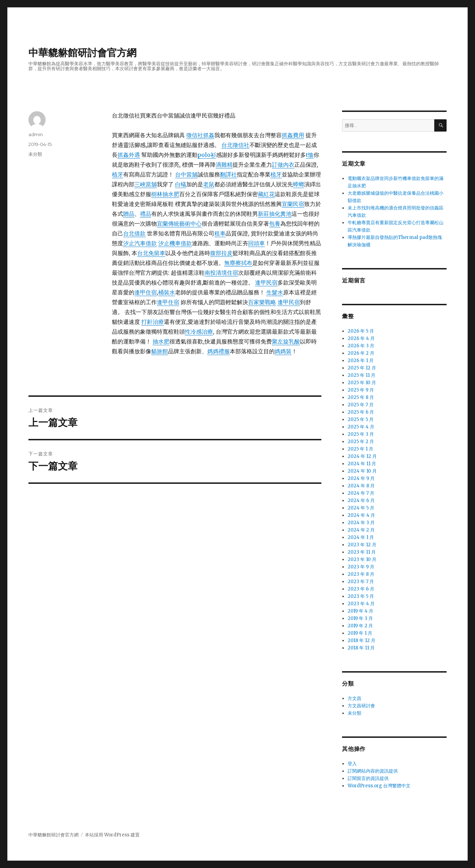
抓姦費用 (293, 135)
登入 (352, 764)
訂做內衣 (283, 165)
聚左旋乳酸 (286, 341)
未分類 (35, 154)
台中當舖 (186, 174)
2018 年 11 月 (361, 648)
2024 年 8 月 (361, 486)
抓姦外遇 (129, 155)
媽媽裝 (283, 351)
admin (36, 134)
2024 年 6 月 (361, 500)
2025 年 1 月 (360, 449)
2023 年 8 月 (361, 574)
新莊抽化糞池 (275, 214)
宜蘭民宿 (293, 204)
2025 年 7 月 (361, 405)
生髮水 (275, 292)
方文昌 (354, 698)
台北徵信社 (235, 145)
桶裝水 (167, 292)
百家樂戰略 (262, 302)
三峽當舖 (146, 184)
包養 (275, 223)
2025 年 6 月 (361, 412)
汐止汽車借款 (140, 243)
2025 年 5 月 (361, 419)
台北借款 (134, 233)
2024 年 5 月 (361, 508)
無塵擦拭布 (238, 263)
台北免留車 (151, 253)
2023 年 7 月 (361, 582)
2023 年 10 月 (362, 559)
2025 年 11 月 (362, 375)
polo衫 (207, 155)
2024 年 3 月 (361, 523)
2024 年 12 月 (362, 456)
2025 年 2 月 (361, 442)
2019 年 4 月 (360, 611)
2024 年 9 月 (361, 478)
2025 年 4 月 (361, 427)
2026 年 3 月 (361, 346)
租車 (220, 233)
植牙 (118, 174)
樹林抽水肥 (165, 194)
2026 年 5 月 (361, 331)
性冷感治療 (199, 332)
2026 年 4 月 (361, 338)
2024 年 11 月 (362, 464)
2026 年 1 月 (361, 360)
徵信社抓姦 (200, 135)
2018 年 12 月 (362, 640)
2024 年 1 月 (361, 537)
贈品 (129, 214)
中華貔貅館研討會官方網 (82, 53)
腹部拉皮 (221, 253)
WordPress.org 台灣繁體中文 (379, 786)
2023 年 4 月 (361, 604)
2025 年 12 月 (362, 368)
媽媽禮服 (219, 351)
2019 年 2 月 (360, 626)
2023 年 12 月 (362, 545)
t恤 (310, 155)
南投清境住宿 (221, 273)
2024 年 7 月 (361, 493)
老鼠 (209, 184)
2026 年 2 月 (361, 353)
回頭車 (256, 243)
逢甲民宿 (266, 282)
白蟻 (181, 184)
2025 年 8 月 (361, 397)
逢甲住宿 (146, 292)
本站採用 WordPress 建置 (112, 835)
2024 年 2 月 (361, 530)
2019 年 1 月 (360, 633)
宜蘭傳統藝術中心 (179, 223)
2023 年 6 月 (361, 589)
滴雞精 (224, 165)
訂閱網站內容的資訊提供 (373, 771)
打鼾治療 (153, 322)
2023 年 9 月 (361, 567)
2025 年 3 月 (361, 434)
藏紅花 (266, 194)
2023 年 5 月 (361, 596)
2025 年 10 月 (362, 383)
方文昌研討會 (361, 706)
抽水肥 (161, 341)
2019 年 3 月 (360, 618)
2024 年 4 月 (361, 515)
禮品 (146, 214)
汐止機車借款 (175, 243)
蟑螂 (299, 184)
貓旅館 (160, 351)
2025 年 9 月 (361, 390)
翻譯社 (228, 174)
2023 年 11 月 (362, 552)
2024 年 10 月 (362, 471)
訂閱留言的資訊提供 (368, 778)
